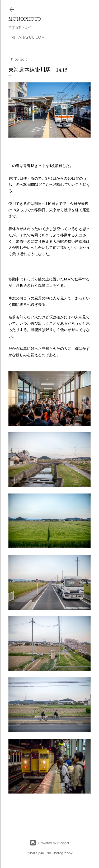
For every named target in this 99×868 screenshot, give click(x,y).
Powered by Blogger (50, 843)
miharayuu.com (28, 37)
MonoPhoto (25, 19)
